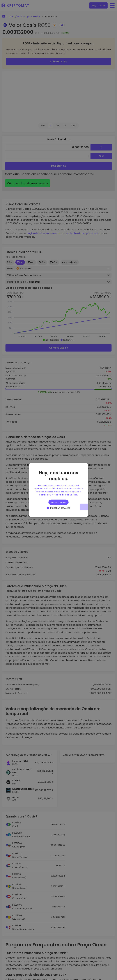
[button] (59, 508)
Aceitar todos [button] (58, 502)
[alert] (58, 490)
